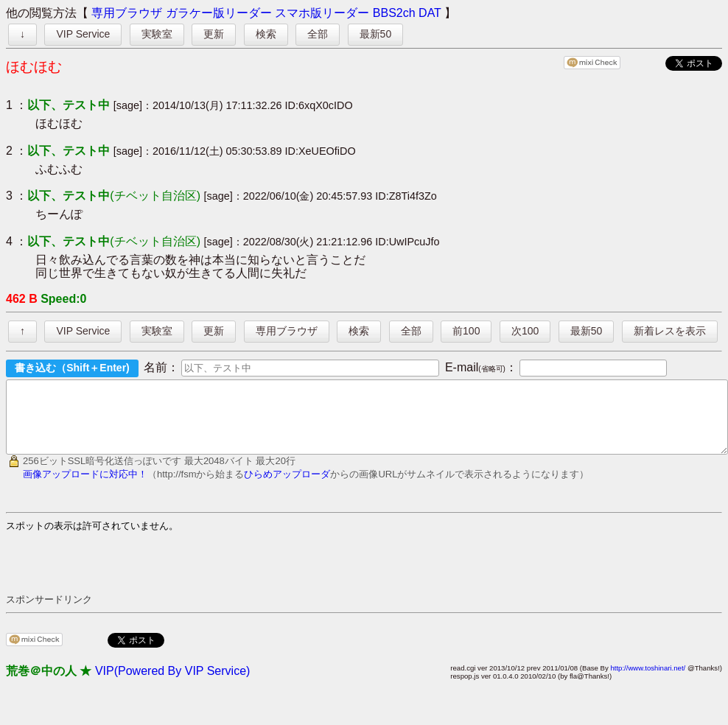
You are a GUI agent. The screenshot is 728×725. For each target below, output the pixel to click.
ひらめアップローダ (287, 487)
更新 (214, 34)
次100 (525, 331)
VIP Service (83, 34)
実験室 (157, 34)
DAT (430, 13)
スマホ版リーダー (322, 13)
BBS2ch (394, 13)
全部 (318, 34)
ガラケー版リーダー (219, 13)
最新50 (376, 34)
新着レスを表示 (670, 331)
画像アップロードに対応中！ (85, 487)
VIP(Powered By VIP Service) (172, 684)
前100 (466, 331)
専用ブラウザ (127, 13)
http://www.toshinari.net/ (648, 681)
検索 (266, 34)
